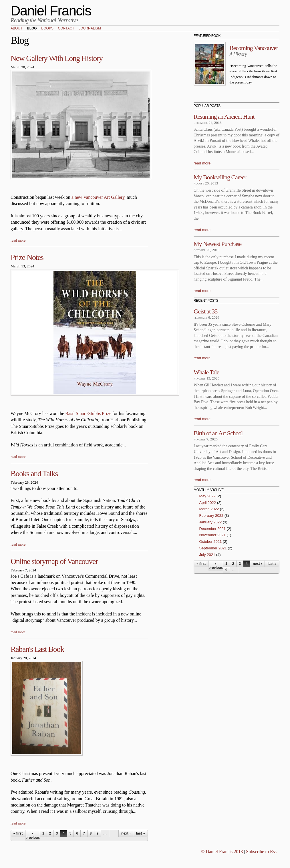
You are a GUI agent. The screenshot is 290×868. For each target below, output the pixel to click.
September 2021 (213, 548)
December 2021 (213, 529)
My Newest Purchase (217, 244)
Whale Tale (206, 372)
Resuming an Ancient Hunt (224, 117)
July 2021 (207, 555)
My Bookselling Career (220, 177)
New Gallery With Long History (57, 58)
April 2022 (208, 503)
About (16, 29)
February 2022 (211, 516)
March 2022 (209, 509)
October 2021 (211, 542)
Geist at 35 (205, 311)
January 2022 (211, 522)
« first (18, 833)
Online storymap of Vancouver (54, 561)
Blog (32, 29)
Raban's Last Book (37, 649)
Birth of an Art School (218, 433)
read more (18, 240)
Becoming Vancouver (254, 48)
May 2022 (207, 496)
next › (126, 833)
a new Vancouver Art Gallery (98, 197)
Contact (66, 29)
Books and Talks (34, 473)
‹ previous (33, 835)
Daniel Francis (51, 11)
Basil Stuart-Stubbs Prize (88, 413)
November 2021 (213, 535)
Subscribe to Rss (261, 852)
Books (47, 29)
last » (141, 833)
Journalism (90, 29)
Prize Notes (27, 257)
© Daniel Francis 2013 (222, 852)
